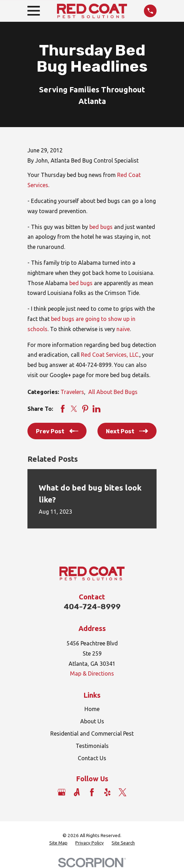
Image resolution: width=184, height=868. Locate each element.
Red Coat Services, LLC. (110, 355)
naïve (123, 329)
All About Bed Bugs (113, 392)
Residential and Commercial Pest (92, 734)
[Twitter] (122, 792)
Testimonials (92, 746)
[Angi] (77, 792)
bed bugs (101, 227)
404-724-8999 (92, 607)
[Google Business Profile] (62, 792)
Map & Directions (92, 673)
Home (92, 709)
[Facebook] (92, 792)
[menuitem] (58, 843)
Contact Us (92, 758)
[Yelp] (107, 792)
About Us (92, 721)
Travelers (72, 392)
